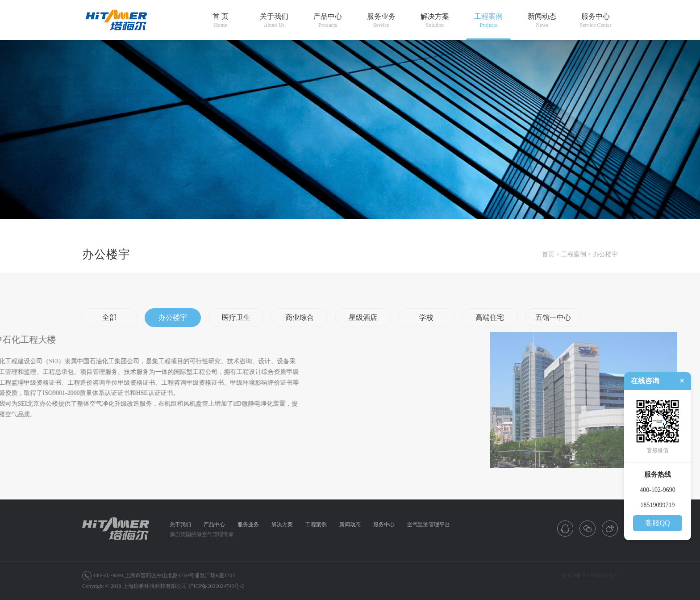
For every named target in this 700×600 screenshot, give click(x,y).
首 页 (221, 21)
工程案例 (488, 21)
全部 (109, 317)
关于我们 (274, 21)
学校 (426, 317)
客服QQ (657, 523)
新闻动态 (542, 21)
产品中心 (328, 21)
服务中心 (596, 21)
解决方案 (435, 21)
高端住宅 (490, 317)
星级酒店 (363, 317)
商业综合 (300, 317)
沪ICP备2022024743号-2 (216, 586)
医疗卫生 (236, 317)
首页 (548, 254)
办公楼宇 (605, 254)
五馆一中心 (553, 317)
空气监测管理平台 (429, 524)
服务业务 (381, 21)
